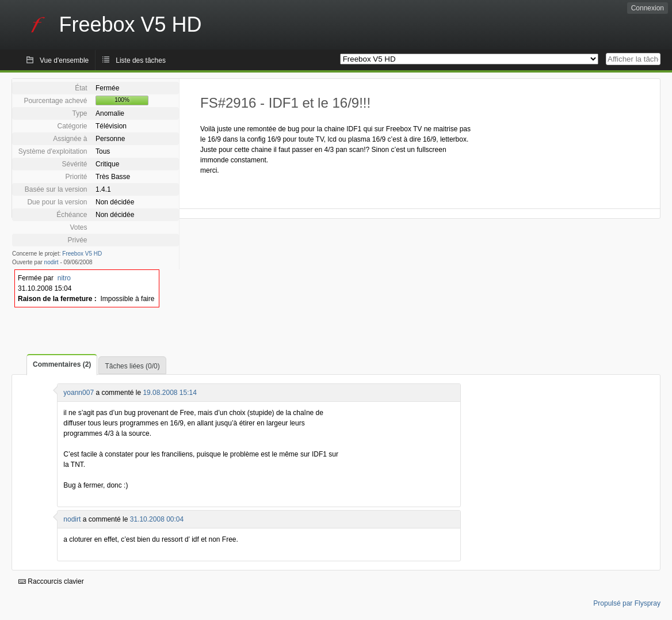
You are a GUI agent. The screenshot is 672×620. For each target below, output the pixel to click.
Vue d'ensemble (64, 60)
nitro (64, 278)
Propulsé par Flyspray (627, 603)
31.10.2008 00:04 (157, 519)
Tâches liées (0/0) (132, 366)
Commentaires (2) (62, 364)
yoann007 (79, 393)
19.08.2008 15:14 (169, 393)
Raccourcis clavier (51, 581)
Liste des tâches (141, 60)
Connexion (648, 8)
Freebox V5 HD (82, 254)
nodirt (51, 262)
